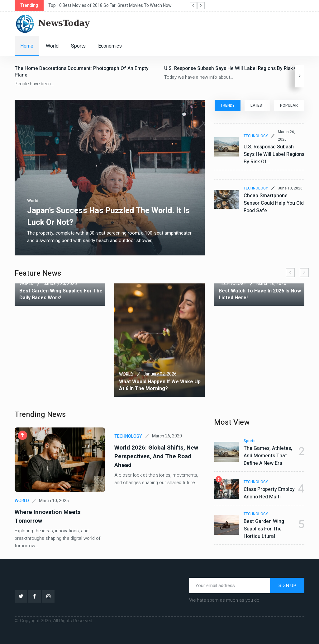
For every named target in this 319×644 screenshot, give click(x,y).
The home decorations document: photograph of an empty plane (82, 72)
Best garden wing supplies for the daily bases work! (61, 294)
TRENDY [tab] (227, 105)
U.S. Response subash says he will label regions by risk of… (234, 68)
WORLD (26, 284)
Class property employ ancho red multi (269, 493)
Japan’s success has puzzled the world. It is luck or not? (108, 216)
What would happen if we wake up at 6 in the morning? (160, 385)
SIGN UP (287, 585)
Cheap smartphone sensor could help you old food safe (274, 203)
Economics (110, 46)
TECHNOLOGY (256, 136)
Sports (78, 46)
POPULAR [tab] (289, 105)
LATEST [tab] (257, 105)
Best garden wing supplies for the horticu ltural (264, 529)
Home (27, 46)
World (52, 46)
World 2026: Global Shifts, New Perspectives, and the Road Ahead (154, 456)
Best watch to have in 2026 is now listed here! (260, 294)
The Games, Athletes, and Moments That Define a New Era (268, 456)
